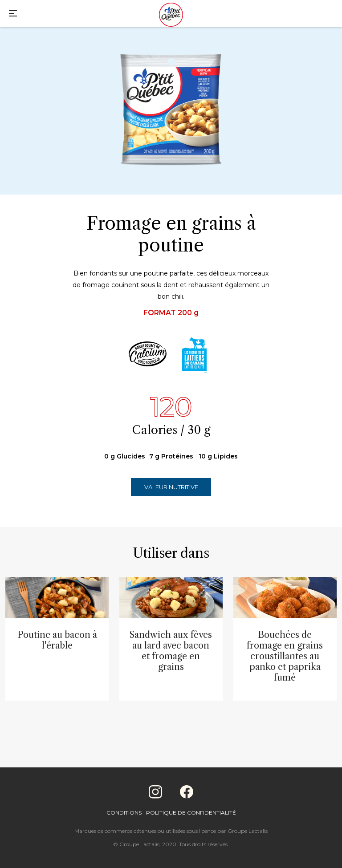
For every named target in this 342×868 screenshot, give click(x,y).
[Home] (171, 16)
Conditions (124, 813)
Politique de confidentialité (191, 813)
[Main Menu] (13, 14)
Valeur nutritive (171, 487)
